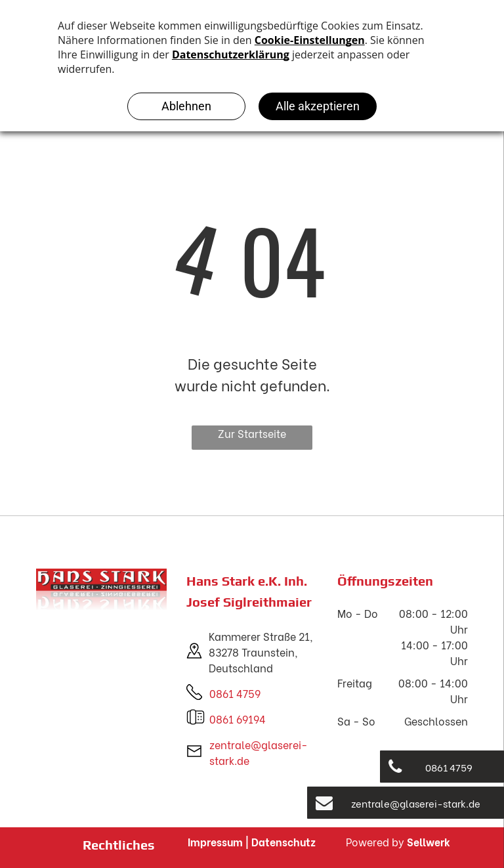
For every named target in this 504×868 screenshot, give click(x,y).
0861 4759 (235, 693)
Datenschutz (283, 841)
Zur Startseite (252, 433)
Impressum (215, 841)
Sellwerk (429, 841)
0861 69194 (238, 719)
